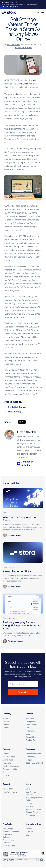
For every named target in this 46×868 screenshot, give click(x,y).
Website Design (9, 757)
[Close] (43, 853)
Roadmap (30, 718)
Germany (30, 832)
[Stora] (8, 860)
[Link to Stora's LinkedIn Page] (37, 860)
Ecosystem (30, 815)
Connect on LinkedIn (25, 463)
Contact (6, 725)
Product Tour (31, 740)
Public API (7, 775)
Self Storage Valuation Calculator (11, 830)
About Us (7, 722)
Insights (29, 760)
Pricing (29, 728)
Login (28, 734)
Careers (6, 728)
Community (31, 757)
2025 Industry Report (34, 763)
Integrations (31, 731)
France (29, 829)
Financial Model (9, 846)
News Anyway (15, 411)
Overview (7, 754)
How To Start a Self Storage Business (34, 811)
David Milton (23, 84)
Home (5, 718)
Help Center (8, 789)
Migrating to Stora (10, 792)
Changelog (30, 722)
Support (6, 772)
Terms (26, 860)
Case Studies (31, 725)
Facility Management (11, 766)
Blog (28, 789)
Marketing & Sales (24, 48)
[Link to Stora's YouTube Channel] (42, 860)
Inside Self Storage (17, 407)
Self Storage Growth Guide (34, 799)
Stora (31, 80)
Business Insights (10, 769)
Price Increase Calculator (9, 841)
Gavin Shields (14, 45)
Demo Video (31, 737)
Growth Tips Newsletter (31, 793)
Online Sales (8, 760)
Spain (28, 835)
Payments (7, 763)
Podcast (29, 803)
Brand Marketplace (34, 754)
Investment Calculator (7, 836)
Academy (30, 806)
